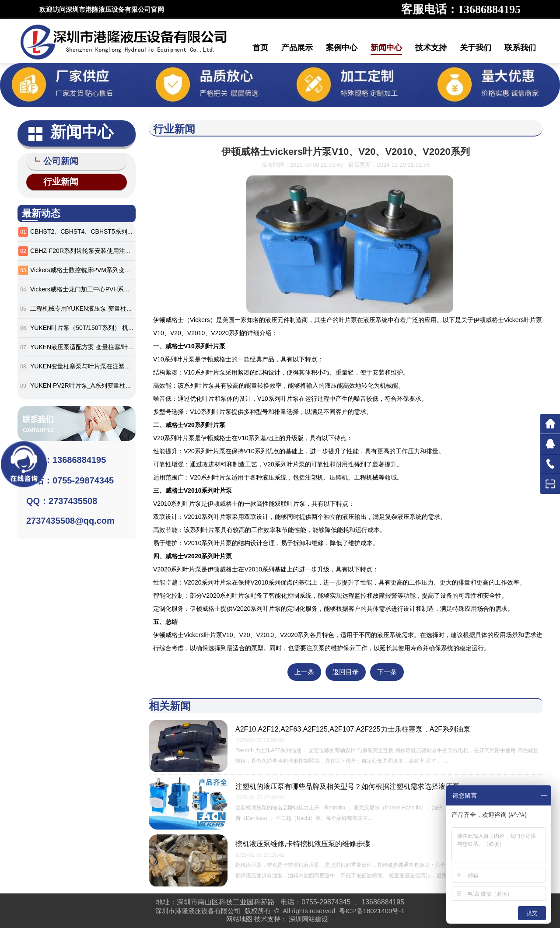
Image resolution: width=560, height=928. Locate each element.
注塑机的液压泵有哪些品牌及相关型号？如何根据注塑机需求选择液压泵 (347, 786)
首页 (260, 48)
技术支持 (431, 48)
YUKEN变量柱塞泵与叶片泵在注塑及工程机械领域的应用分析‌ (114, 364)
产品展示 (297, 48)
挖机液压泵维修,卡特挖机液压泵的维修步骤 (303, 844)
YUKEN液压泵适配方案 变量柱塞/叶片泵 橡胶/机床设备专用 (112, 345)
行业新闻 (57, 180)
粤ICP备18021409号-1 (372, 911)
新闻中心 (386, 48)
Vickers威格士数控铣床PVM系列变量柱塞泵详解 (96, 268)
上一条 (304, 672)
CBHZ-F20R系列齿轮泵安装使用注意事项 (87, 249)
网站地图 (239, 919)
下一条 (387, 672)
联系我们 (520, 48)
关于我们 (476, 48)
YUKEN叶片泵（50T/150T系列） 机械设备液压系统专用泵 (110, 326)
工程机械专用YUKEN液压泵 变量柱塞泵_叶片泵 (95, 307)
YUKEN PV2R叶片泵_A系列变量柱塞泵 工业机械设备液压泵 (112, 384)
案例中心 (342, 48)
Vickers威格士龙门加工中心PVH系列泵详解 (89, 287)
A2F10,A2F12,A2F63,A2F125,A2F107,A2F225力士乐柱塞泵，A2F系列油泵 (353, 729)
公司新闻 (57, 161)
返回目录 (346, 672)
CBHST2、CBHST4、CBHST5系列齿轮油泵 (91, 230)
